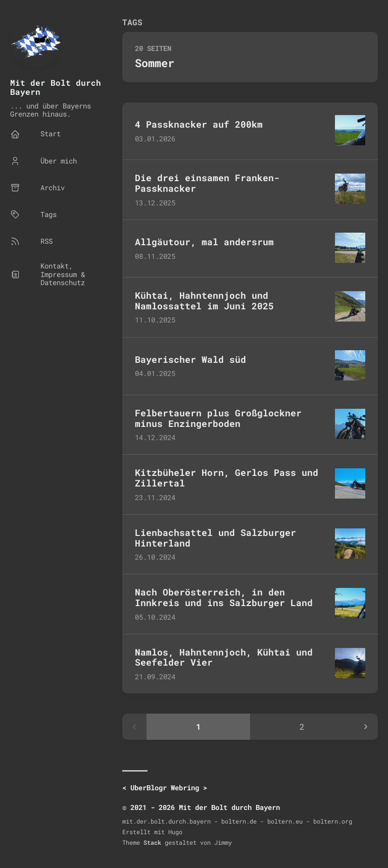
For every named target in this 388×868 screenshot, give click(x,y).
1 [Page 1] (199, 726)
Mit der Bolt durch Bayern (56, 87)
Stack (152, 842)
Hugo (175, 832)
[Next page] (366, 727)
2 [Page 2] (302, 726)
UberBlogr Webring (165, 788)
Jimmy (223, 842)
